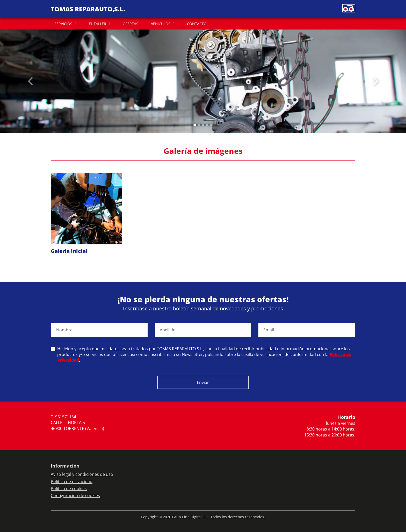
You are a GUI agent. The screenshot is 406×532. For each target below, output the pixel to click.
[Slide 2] (203, 125)
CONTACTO (197, 24)
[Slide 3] (207, 125)
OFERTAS (130, 24)
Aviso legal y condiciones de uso (82, 474)
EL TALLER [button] (97, 24)
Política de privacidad (72, 482)
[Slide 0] (195, 125)
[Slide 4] (211, 125)
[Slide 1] (199, 125)
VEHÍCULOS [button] (161, 24)
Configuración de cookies (75, 495)
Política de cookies (69, 489)
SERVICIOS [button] (63, 24)
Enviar (203, 382)
